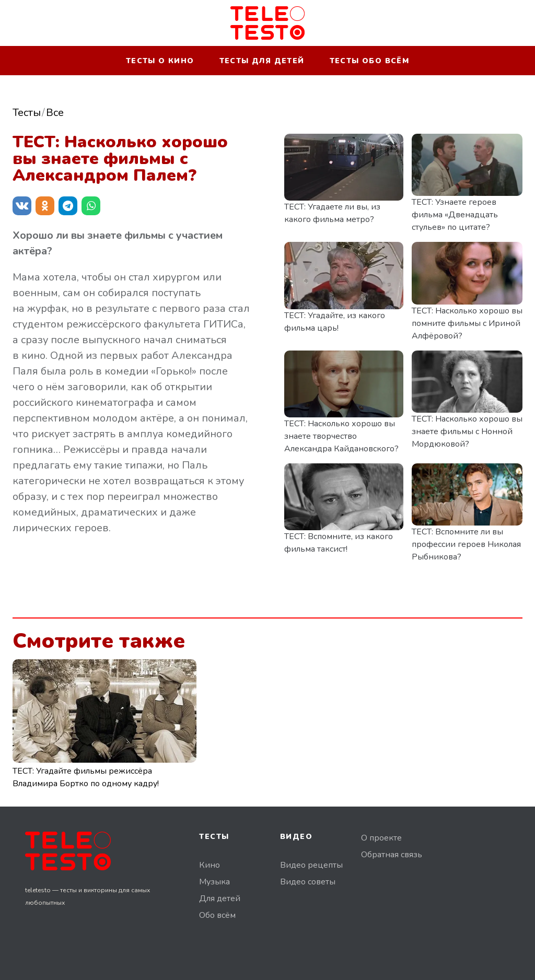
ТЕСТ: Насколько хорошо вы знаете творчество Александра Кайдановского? (341, 436)
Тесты (27, 113)
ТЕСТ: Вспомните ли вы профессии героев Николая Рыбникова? (466, 544)
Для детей (220, 899)
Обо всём (217, 915)
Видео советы (308, 882)
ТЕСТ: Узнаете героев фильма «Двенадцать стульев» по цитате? (455, 215)
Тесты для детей (262, 61)
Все (55, 113)
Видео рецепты (311, 865)
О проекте (381, 838)
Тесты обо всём (370, 61)
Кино (210, 865)
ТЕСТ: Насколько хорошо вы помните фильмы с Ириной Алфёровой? (467, 323)
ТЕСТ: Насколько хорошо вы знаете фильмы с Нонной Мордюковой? (467, 431)
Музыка (214, 882)
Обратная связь (392, 855)
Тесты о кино (160, 61)
